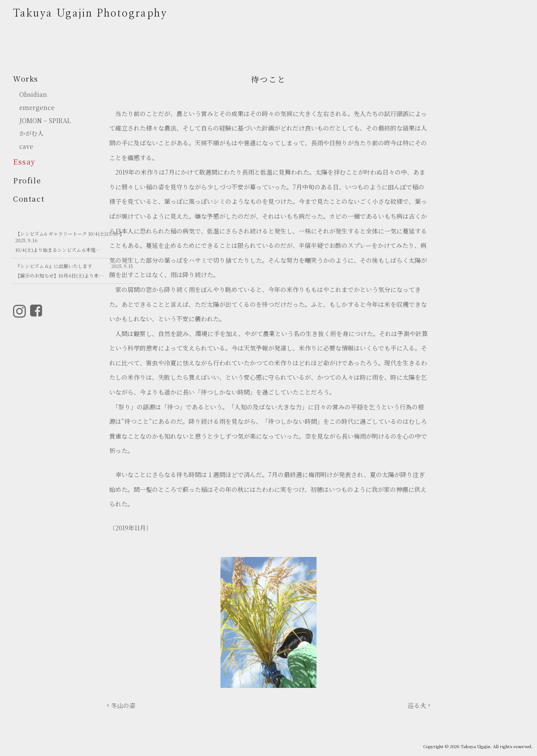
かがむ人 (34, 133)
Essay (24, 162)
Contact (29, 199)
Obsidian (33, 94)
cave (26, 146)
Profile (27, 180)
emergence (37, 108)
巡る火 (417, 705)
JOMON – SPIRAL (45, 121)
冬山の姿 (123, 705)
